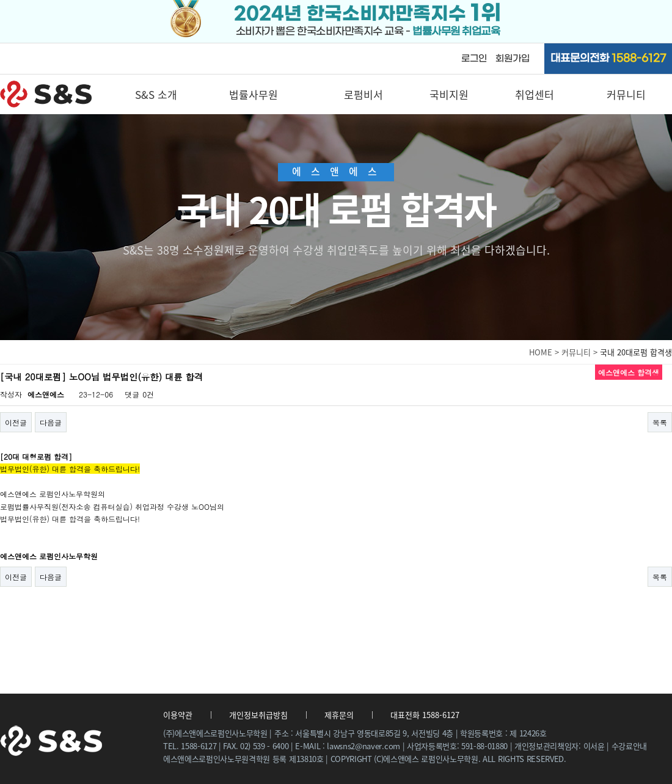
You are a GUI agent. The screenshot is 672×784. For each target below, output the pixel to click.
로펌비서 (363, 94)
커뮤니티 (626, 94)
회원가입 (513, 59)
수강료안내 (629, 746)
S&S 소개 (156, 94)
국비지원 (449, 94)
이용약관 (178, 715)
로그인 (474, 59)
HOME (541, 352)
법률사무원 (254, 94)
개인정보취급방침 (258, 715)
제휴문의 (339, 715)
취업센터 (535, 94)
